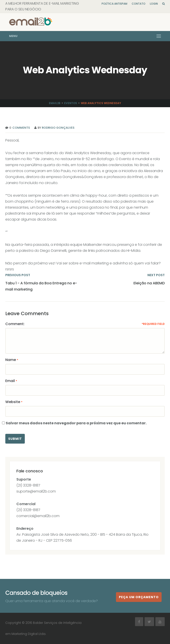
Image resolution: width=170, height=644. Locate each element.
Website (13, 402)
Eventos (71, 103)
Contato (139, 4)
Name (11, 360)
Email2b (55, 103)
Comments (21, 128)
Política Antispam (114, 4)
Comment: (15, 324)
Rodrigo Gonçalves (58, 128)
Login (154, 4)
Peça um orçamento (139, 597)
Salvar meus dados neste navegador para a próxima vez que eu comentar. (76, 423)
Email (10, 381)
